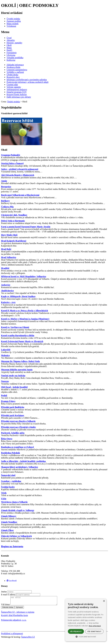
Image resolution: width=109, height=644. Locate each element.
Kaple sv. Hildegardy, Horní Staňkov (18, 296)
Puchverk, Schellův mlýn (13, 433)
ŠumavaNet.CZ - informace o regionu (18, 614)
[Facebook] (12, 581)
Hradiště (5, 268)
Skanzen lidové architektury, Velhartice (20, 467)
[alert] (86, 620)
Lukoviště (6, 350)
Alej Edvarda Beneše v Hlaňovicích (18, 175)
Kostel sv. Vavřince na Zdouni (15, 327)
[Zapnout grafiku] (14, 21)
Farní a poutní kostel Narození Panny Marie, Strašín (26, 227)
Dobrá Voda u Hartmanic (13, 221)
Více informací (95, 626)
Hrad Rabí (6, 249)
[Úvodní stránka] (13, 19)
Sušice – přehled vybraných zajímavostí (20, 169)
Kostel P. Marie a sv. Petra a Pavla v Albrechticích (25, 311)
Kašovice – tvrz (8, 302)
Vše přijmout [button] (76, 631)
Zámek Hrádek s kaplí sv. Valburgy (18, 510)
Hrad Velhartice (9, 257)
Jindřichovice (7, 291)
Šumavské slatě (8, 475)
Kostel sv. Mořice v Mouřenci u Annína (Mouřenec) (25, 319)
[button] (86, 636)
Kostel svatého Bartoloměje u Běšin (18, 335)
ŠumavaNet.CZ (28, 639)
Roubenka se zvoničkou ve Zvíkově (17, 447)
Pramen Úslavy (8, 401)
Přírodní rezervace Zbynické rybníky (19, 427)
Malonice (5, 355)
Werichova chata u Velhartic (14, 502)
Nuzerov (5, 381)
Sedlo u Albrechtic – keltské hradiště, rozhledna (23, 461)
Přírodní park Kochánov (13, 415)
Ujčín (4, 499)
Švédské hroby (8, 487)
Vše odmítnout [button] (94, 631)
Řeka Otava (7, 439)
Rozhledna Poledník (10, 453)
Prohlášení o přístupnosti (12, 635)
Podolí (4, 395)
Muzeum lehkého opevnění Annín (17, 370)
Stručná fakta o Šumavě (12, 163)
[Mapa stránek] (13, 24)
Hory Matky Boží (9, 235)
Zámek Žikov (7, 530)
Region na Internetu (12, 546)
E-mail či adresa (8, 595)
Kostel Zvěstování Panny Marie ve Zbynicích (22, 341)
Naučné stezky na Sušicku (13, 376)
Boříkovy (5, 201)
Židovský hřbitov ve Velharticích (16, 536)
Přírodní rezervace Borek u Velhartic (18, 421)
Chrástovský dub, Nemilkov (14, 215)
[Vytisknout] (11, 26)
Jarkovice (6, 285)
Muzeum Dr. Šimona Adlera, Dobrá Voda (20, 361)
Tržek (4, 493)
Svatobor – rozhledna (11, 481)
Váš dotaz (5, 606)
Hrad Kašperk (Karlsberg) (14, 241)
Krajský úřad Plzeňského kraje (15, 617)
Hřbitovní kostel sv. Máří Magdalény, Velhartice (24, 276)
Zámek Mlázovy (9, 516)
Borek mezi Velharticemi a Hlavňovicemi (20, 195)
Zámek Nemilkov (9, 522)
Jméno (4, 592)
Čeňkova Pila (7, 207)
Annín (4, 181)
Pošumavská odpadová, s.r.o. (14, 622)
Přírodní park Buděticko (13, 407)
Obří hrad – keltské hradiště (14, 387)
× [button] (104, 601)
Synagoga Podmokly (11, 155)
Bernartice (6, 187)
